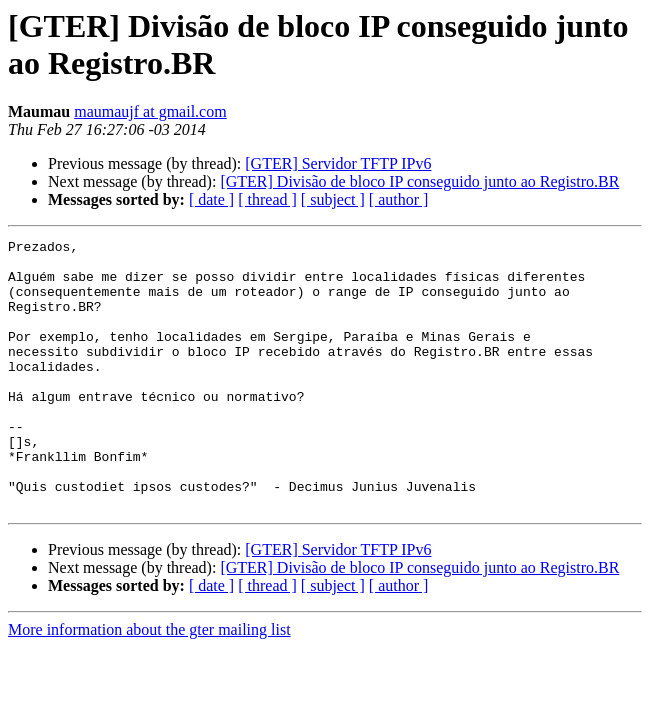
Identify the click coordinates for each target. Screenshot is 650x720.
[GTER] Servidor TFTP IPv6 (338, 163)
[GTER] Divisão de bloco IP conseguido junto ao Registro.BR (419, 181)
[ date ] (211, 199)
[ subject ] (333, 199)
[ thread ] (267, 199)
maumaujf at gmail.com (150, 111)
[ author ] (399, 199)
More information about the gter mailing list (149, 683)
